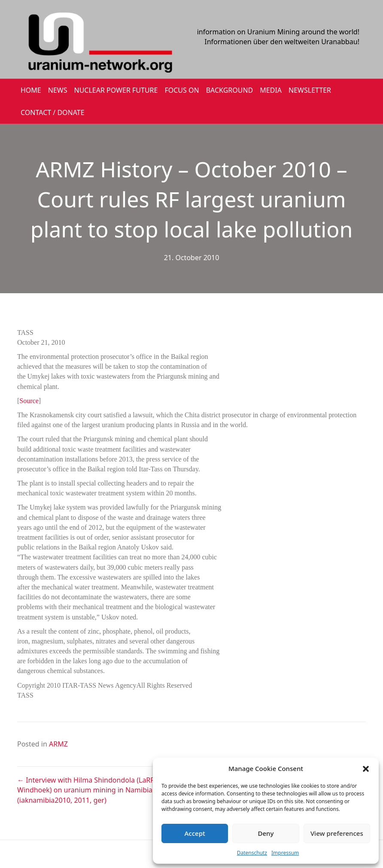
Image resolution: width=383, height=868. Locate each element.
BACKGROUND (230, 90)
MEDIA (271, 90)
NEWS (58, 90)
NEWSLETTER (310, 90)
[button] (366, 769)
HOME (31, 90)
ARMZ (58, 744)
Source (29, 401)
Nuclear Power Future (116, 90)
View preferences (337, 833)
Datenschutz (252, 853)
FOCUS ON (182, 90)
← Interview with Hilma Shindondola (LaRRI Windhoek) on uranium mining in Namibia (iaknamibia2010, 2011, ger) (87, 790)
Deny (266, 833)
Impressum (285, 853)
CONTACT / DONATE (53, 112)
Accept (195, 833)
